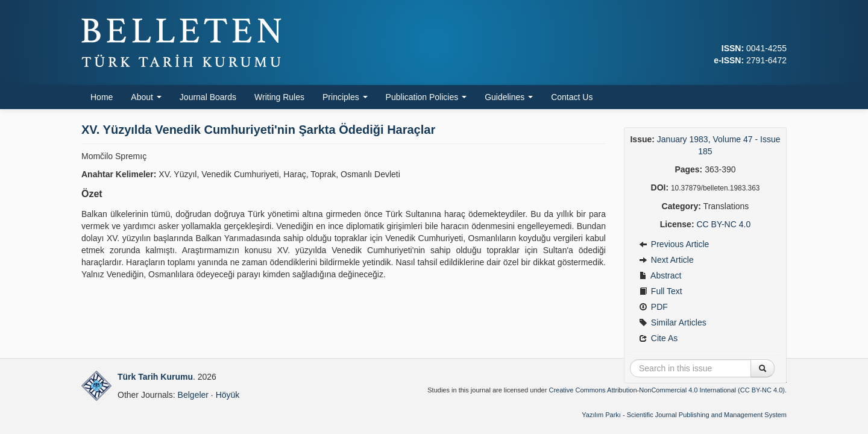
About (146, 97)
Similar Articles (673, 322)
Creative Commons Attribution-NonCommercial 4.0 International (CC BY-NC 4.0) (666, 390)
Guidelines (509, 97)
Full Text (661, 291)
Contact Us (572, 97)
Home (102, 97)
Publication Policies (426, 97)
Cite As (658, 338)
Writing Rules (279, 97)
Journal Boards (208, 97)
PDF (653, 307)
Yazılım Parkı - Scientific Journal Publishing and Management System (684, 415)
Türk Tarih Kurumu (155, 377)
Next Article (666, 260)
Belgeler (193, 395)
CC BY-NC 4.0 (723, 224)
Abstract (660, 275)
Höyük (228, 395)
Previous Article (674, 244)
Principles (345, 97)
